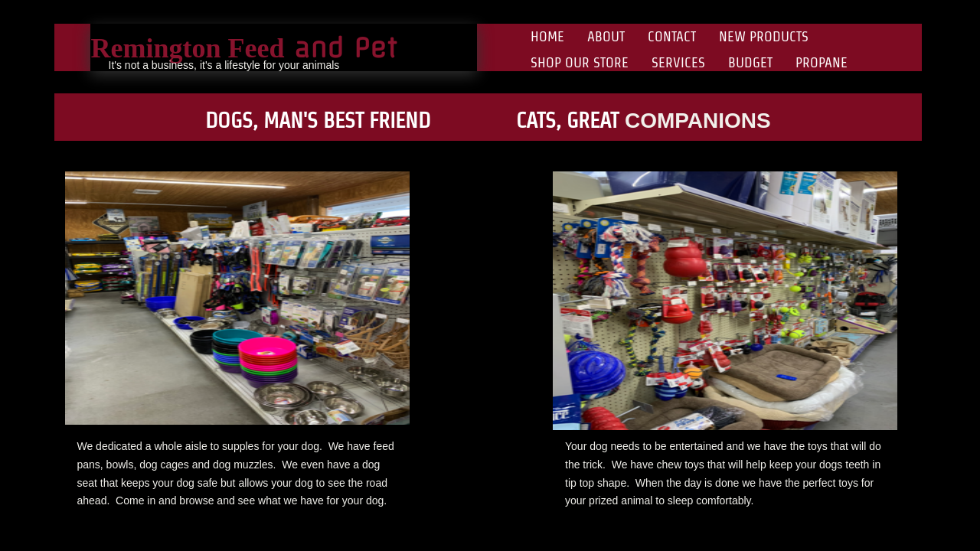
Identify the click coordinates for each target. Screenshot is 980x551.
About (606, 36)
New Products (764, 36)
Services (678, 62)
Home (547, 36)
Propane (822, 62)
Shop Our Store (580, 62)
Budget (750, 62)
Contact (672, 36)
